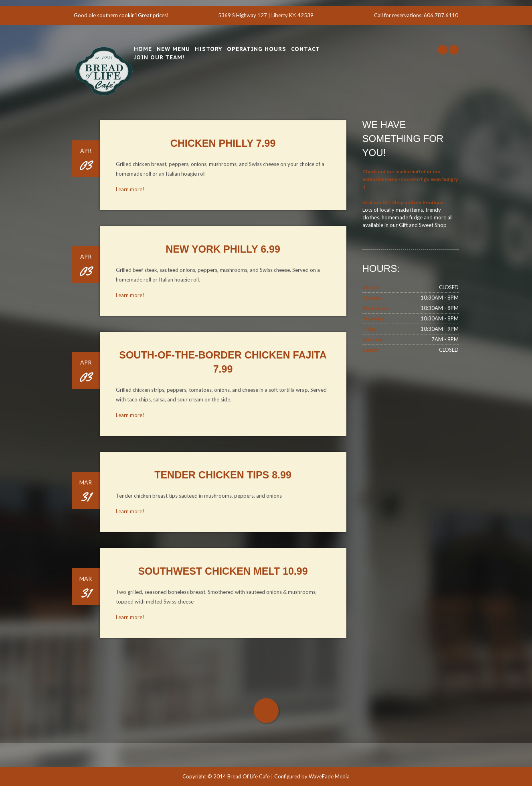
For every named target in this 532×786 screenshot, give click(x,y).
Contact (305, 49)
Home (143, 49)
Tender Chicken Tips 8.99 (223, 475)
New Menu (173, 49)
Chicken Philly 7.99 (223, 143)
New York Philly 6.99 (223, 249)
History (208, 49)
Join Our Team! (159, 57)
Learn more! (130, 189)
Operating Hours (257, 49)
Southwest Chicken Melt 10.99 (223, 571)
